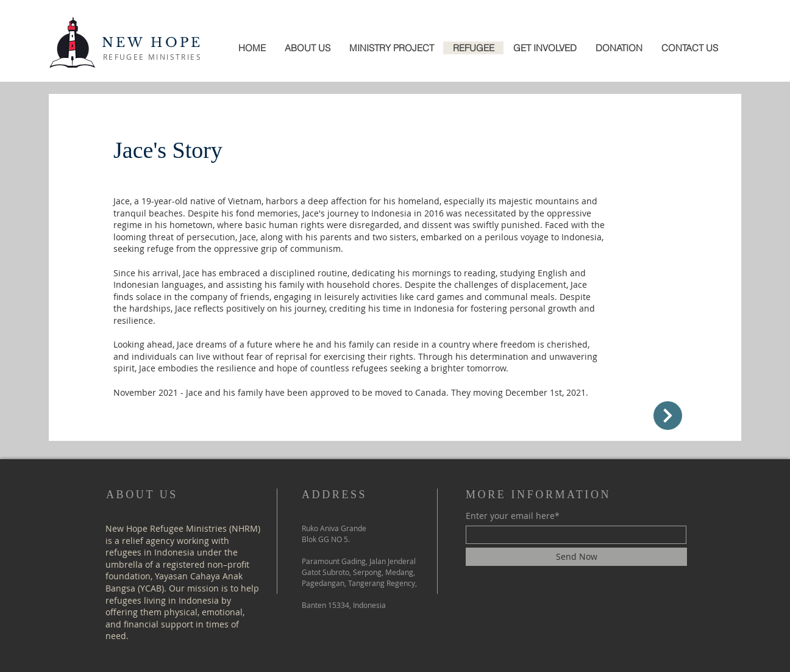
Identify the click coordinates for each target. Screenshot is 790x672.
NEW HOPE (152, 43)
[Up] (668, 416)
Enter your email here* (513, 516)
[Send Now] (576, 557)
